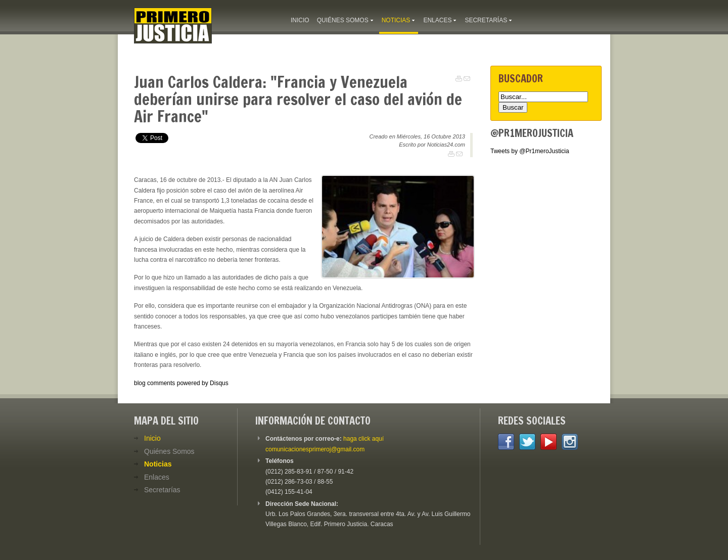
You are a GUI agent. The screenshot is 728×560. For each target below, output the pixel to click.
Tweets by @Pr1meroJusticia (530, 151)
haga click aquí (363, 439)
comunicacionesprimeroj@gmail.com (315, 449)
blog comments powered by (181, 383)
